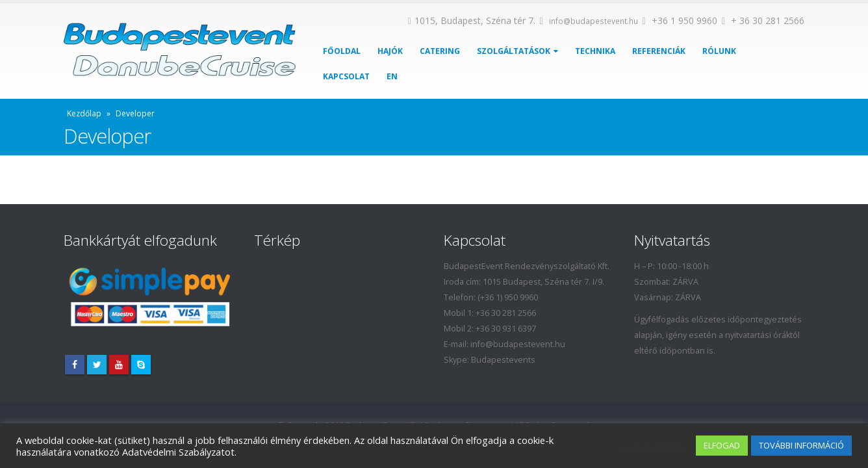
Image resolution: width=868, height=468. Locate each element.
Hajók (390, 51)
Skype (141, 365)
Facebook (75, 365)
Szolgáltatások (514, 51)
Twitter (97, 365)
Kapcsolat (346, 76)
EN (392, 76)
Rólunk (719, 51)
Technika (595, 51)
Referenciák (659, 51)
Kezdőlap (84, 113)
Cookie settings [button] (653, 446)
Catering (440, 51)
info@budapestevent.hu (594, 21)
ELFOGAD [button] (722, 445)
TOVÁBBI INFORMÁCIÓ (801, 445)
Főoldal (342, 51)
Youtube (119, 365)
